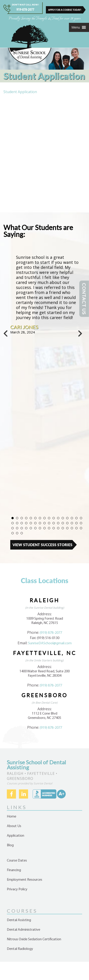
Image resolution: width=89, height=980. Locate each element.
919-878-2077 (25, 10)
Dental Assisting (19, 920)
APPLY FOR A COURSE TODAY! (65, 10)
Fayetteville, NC (45, 653)
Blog (10, 845)
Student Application (20, 92)
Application (16, 836)
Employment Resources (25, 880)
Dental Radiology (20, 949)
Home (12, 817)
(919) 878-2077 (51, 633)
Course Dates (17, 861)
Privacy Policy (17, 889)
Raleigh (45, 600)
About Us (14, 826)
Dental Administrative (24, 930)
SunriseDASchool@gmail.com (50, 643)
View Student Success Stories (42, 545)
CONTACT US (84, 299)
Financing (14, 870)
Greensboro (44, 695)
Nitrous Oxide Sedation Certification (34, 939)
